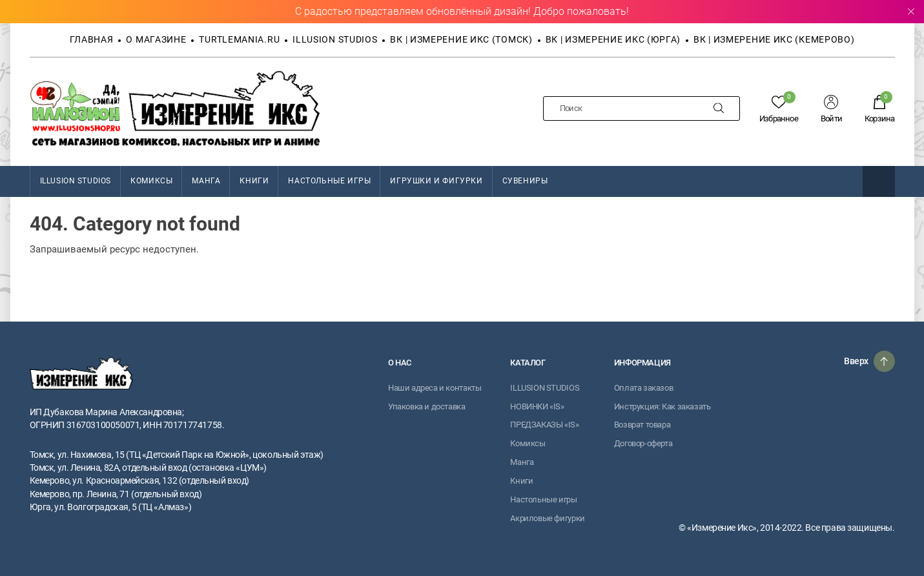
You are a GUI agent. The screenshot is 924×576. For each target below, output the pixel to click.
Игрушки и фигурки (436, 181)
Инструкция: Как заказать (662, 406)
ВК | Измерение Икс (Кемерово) (774, 39)
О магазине (156, 39)
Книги (254, 181)
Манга (206, 181)
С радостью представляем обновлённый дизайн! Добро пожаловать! (462, 11)
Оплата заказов (644, 388)
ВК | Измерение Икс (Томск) (461, 39)
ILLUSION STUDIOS (76, 181)
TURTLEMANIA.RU (239, 39)
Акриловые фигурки (547, 518)
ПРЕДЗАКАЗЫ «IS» (544, 425)
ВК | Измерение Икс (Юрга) (613, 39)
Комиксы (151, 181)
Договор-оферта (643, 443)
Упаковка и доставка (427, 406)
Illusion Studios (335, 39)
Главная (92, 39)
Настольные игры (329, 181)
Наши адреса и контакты (435, 388)
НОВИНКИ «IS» (537, 406)
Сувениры (525, 181)
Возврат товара (642, 425)
